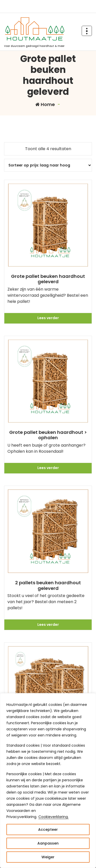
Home (45, 104)
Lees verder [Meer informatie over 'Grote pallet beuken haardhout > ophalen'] (48, 468)
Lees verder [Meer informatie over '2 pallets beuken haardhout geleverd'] (48, 625)
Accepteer (48, 830)
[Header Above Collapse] (87, 31)
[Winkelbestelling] (48, 165)
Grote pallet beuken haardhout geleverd (48, 279)
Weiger (48, 857)
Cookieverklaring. (54, 817)
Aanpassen (48, 843)
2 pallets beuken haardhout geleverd (48, 585)
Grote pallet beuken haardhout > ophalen (48, 435)
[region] (48, 781)
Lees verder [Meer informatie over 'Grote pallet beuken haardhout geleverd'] (48, 318)
